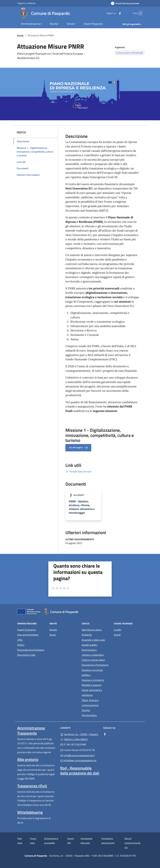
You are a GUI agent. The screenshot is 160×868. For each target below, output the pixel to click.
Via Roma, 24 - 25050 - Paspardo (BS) (80, 734)
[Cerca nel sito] (139, 13)
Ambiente (87, 635)
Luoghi (117, 630)
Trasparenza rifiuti (32, 786)
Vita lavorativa (89, 715)
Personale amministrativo (31, 650)
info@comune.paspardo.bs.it (77, 755)
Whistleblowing (30, 812)
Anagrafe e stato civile (93, 640)
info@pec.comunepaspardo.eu (78, 760)
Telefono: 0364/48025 (74, 739)
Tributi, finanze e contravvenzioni (90, 703)
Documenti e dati (26, 655)
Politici (21, 645)
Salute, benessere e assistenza (92, 693)
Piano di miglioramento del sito (132, 843)
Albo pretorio (28, 759)
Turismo (86, 710)
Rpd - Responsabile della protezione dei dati (80, 771)
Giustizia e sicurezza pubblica (92, 673)
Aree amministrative (28, 635)
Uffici (20, 640)
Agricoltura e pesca (92, 630)
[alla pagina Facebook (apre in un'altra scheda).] (114, 13)
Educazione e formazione (95, 665)
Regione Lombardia (27, 3)
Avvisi (53, 635)
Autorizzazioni (89, 650)
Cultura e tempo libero (93, 660)
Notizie (53, 630)
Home (20, 35)
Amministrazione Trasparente (31, 730)
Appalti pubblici (90, 645)
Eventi (117, 635)
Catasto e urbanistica (93, 655)
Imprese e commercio (93, 680)
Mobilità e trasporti (92, 685)
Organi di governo (27, 630)
